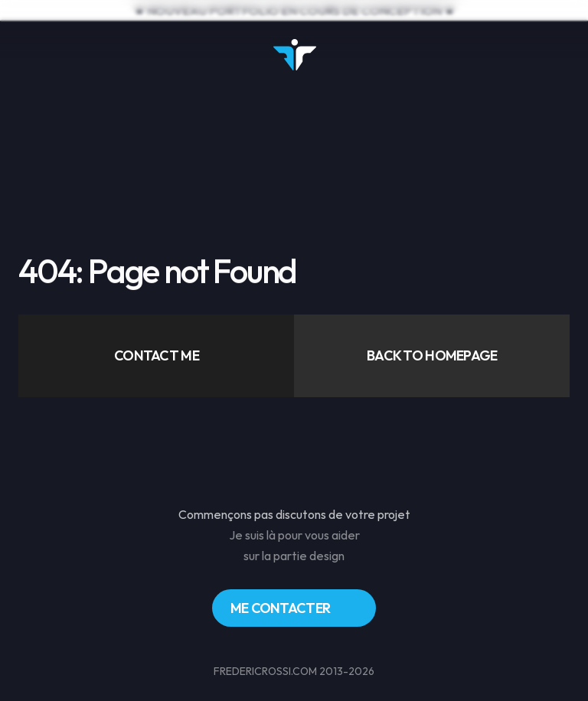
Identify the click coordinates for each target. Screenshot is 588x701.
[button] (156, 356)
